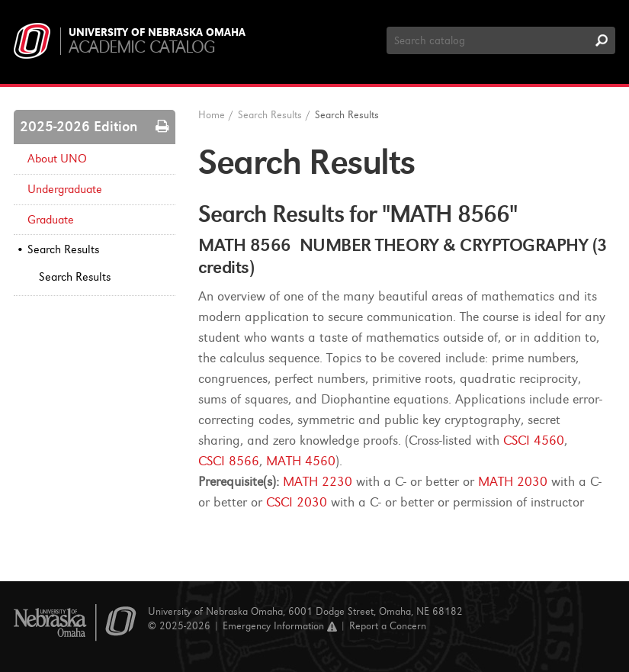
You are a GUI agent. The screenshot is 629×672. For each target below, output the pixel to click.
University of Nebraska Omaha (157, 33)
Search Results (63, 249)
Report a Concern (388, 626)
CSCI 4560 (534, 440)
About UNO (57, 159)
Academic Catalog (141, 47)
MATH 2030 (513, 482)
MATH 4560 (301, 461)
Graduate (51, 220)
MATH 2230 (318, 482)
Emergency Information (280, 626)
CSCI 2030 (297, 502)
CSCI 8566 (229, 461)
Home (212, 115)
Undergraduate (65, 189)
